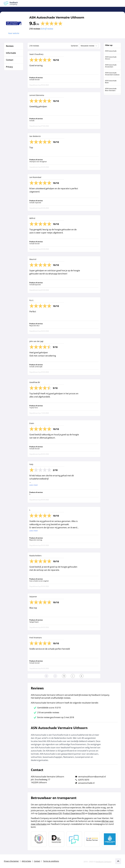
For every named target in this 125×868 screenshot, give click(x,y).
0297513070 (84, 780)
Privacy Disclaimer (11, 861)
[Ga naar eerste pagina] (46, 676)
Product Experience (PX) (74, 813)
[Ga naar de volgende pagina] (73, 676)
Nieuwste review (89, 46)
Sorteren (74, 46)
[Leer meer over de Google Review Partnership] (92, 839)
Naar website (14, 33)
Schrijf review (47, 29)
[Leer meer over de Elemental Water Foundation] (110, 839)
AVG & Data (26, 861)
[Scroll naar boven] (118, 861)
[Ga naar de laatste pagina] (82, 676)
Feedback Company (103, 862)
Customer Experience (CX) (50, 813)
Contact (37, 861)
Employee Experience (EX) (100, 813)
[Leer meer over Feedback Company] (74, 839)
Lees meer (34, 485)
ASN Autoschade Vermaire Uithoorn (57, 17)
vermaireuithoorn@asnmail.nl (92, 777)
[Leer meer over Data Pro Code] (39, 839)
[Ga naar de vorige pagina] (55, 676)
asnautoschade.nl (86, 783)
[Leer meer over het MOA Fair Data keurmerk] (57, 839)
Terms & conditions (51, 861)
